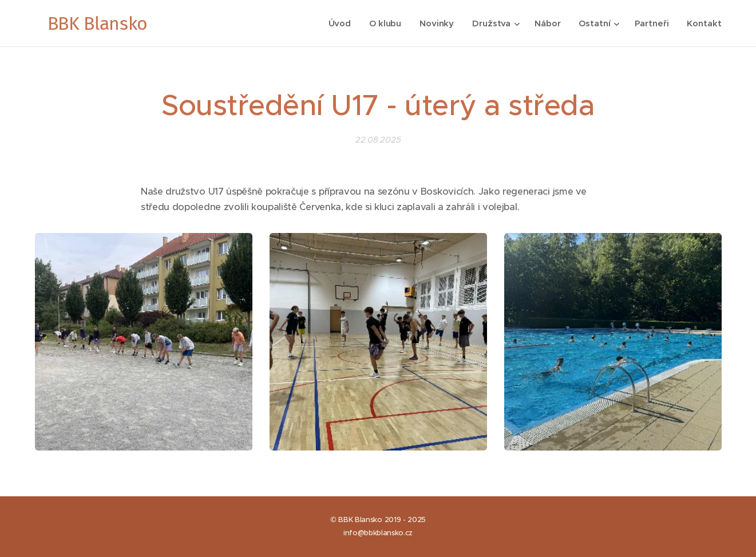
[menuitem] (339, 23)
